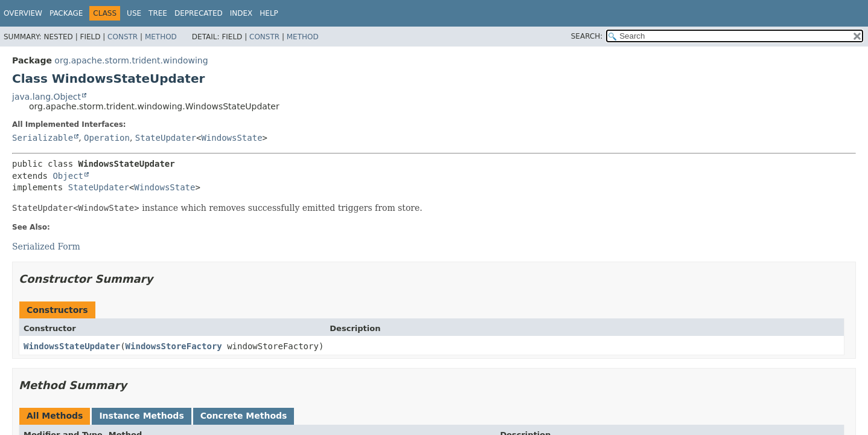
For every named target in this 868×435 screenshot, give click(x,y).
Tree (158, 13)
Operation (107, 138)
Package (66, 13)
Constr (123, 37)
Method (161, 37)
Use (134, 13)
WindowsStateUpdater (72, 346)
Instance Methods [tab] (141, 416)
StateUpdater (166, 138)
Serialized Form (46, 246)
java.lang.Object (46, 97)
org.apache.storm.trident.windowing (131, 60)
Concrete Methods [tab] (244, 416)
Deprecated (199, 13)
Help (269, 13)
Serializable (43, 138)
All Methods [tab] (55, 416)
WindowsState (231, 138)
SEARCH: (587, 36)
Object (68, 176)
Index (241, 13)
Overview (23, 13)
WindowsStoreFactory (174, 346)
